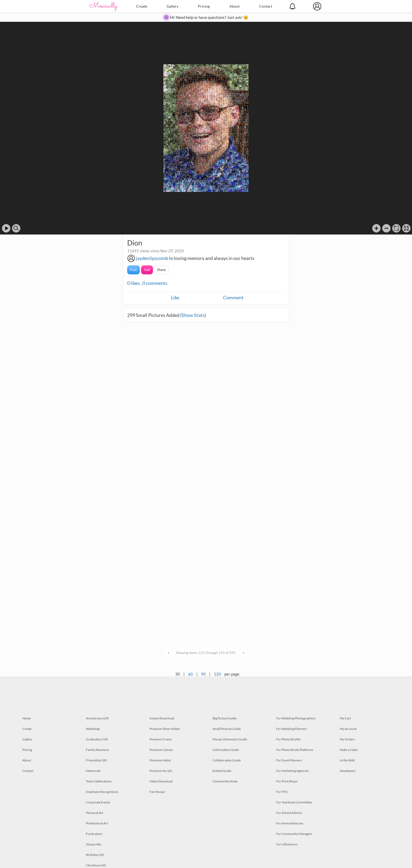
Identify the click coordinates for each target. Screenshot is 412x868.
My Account (348, 729)
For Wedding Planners (292, 729)
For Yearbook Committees (294, 802)
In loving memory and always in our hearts (212, 258)
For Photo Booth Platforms (295, 750)
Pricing (204, 6)
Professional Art (97, 823)
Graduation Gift (97, 739)
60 (190, 674)
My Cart (345, 718)
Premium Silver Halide (165, 729)
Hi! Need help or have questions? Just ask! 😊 (209, 17)
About (235, 6)
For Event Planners (289, 760)
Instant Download (162, 718)
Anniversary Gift (97, 718)
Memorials (93, 771)
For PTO (282, 792)
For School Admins (289, 813)
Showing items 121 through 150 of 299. (206, 653)
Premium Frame (161, 739)
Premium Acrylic (161, 771)
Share (161, 270)
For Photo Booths (288, 739)
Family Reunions (97, 750)
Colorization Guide (226, 750)
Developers (348, 771)
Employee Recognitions (102, 792)
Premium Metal (160, 760)
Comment (233, 297)
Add (147, 270)
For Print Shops (287, 781)
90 (203, 674)
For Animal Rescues (290, 823)
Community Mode (225, 781)
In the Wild (347, 760)
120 (217, 674)
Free (133, 270)
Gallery (172, 6)
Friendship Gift (96, 760)
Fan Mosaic (157, 792)
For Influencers (287, 844)
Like (175, 297)
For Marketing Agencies (292, 771)
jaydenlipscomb (152, 258)
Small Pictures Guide (227, 729)
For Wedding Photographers (296, 718)
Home (27, 718)
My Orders (347, 739)
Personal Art (94, 813)
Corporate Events (98, 802)
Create (142, 6)
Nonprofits (94, 844)
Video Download (161, 781)
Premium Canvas (161, 750)
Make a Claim (349, 750)
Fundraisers (94, 834)
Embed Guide (222, 771)
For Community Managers (294, 834)
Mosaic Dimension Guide (230, 739)
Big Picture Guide (225, 718)
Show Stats (193, 315)
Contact (266, 6)
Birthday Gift (95, 855)
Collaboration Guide (227, 760)
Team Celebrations (99, 781)
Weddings (93, 729)
